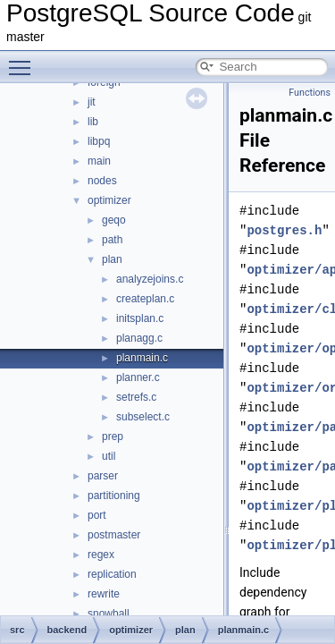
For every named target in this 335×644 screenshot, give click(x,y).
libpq (99, 141)
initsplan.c (140, 318)
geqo (114, 220)
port (97, 515)
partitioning (114, 496)
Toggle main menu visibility (24, 60)
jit (92, 102)
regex (101, 555)
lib (93, 122)
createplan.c (145, 299)
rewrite (104, 594)
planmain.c (142, 358)
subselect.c (143, 417)
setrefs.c (136, 397)
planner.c (138, 377)
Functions (310, 93)
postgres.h (284, 230)
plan (112, 259)
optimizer (109, 200)
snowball (109, 614)
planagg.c (139, 338)
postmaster (114, 535)
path (112, 240)
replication (112, 574)
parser (103, 476)
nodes (102, 181)
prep (113, 436)
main (99, 161)
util (109, 456)
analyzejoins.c (150, 279)
